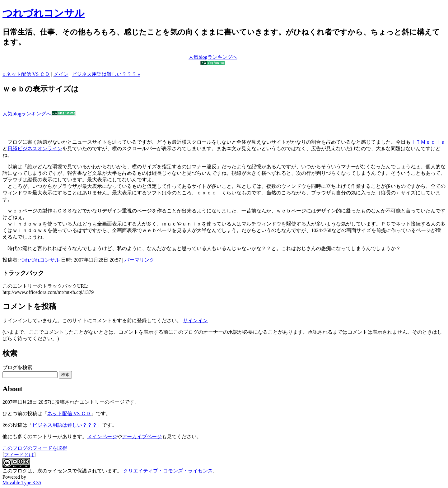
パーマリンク (139, 260)
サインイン (195, 321)
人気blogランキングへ (39, 114)
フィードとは (19, 455)
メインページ (102, 437)
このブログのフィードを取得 (35, 448)
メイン (61, 74)
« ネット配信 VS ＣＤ (26, 74)
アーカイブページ (142, 437)
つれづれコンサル (44, 13)
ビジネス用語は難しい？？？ (65, 425)
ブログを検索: (18, 367)
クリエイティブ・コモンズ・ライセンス (168, 471)
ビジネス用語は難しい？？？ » (106, 74)
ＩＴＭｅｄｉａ (428, 142)
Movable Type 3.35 (22, 483)
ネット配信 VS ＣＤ (69, 414)
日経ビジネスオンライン (35, 149)
